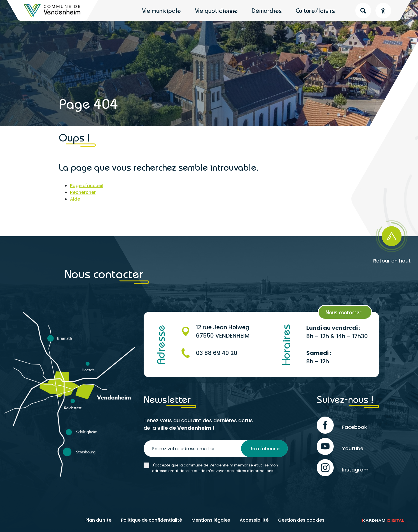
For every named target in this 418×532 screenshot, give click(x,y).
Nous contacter (344, 312)
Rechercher (83, 192)
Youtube (340, 446)
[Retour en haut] (376, 240)
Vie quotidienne (216, 11)
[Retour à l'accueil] (52, 11)
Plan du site (98, 520)
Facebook (342, 425)
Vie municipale (161, 11)
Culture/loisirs (315, 11)
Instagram (343, 468)
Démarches (267, 11)
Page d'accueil (87, 186)
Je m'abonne (264, 449)
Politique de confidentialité (151, 520)
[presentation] (186, 490)
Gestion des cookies (301, 520)
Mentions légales (211, 520)
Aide (75, 199)
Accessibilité (254, 520)
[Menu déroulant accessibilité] (383, 11)
